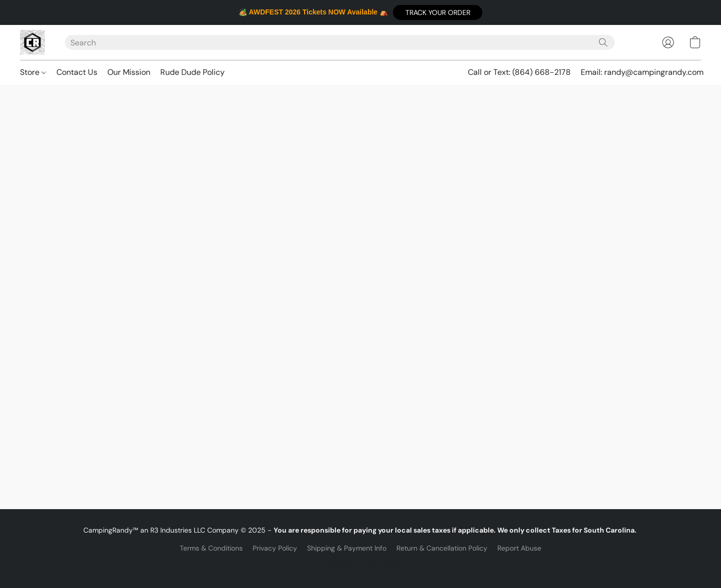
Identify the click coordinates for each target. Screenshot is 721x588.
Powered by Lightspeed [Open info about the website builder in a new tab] (361, 566)
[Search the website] (603, 42)
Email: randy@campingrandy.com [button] (642, 72)
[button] (438, 12)
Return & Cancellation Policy (442, 548)
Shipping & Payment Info (347, 548)
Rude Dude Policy (192, 72)
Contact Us (77, 72)
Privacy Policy (275, 548)
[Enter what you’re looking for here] (340, 42)
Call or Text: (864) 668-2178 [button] (519, 72)
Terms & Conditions (211, 548)
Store (33, 72)
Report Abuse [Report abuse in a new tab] (519, 548)
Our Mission (129, 72)
